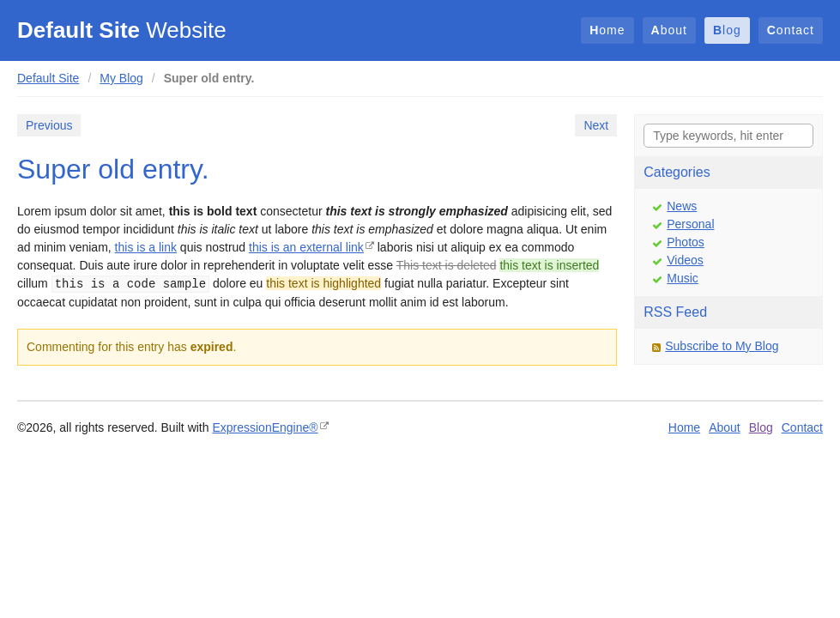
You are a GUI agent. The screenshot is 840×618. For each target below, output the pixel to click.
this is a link (146, 247)
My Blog (121, 78)
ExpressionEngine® (265, 427)
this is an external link (306, 247)
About (669, 30)
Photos (686, 242)
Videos (685, 260)
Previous (49, 125)
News (682, 206)
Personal (690, 224)
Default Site (48, 78)
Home (607, 30)
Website (122, 30)
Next (596, 125)
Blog (727, 30)
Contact (791, 30)
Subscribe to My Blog (722, 346)
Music (683, 278)
